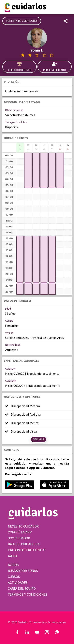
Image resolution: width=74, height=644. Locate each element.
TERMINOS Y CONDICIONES (28, 595)
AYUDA (13, 556)
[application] (20, 259)
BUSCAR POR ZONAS (23, 571)
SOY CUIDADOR (19, 538)
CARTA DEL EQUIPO (22, 589)
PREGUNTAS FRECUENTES (27, 550)
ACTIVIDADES (18, 583)
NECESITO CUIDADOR (23, 526)
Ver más (39, 439)
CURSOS (14, 577)
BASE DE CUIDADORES (24, 544)
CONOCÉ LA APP (20, 532)
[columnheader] (20, 147)
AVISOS (13, 565)
